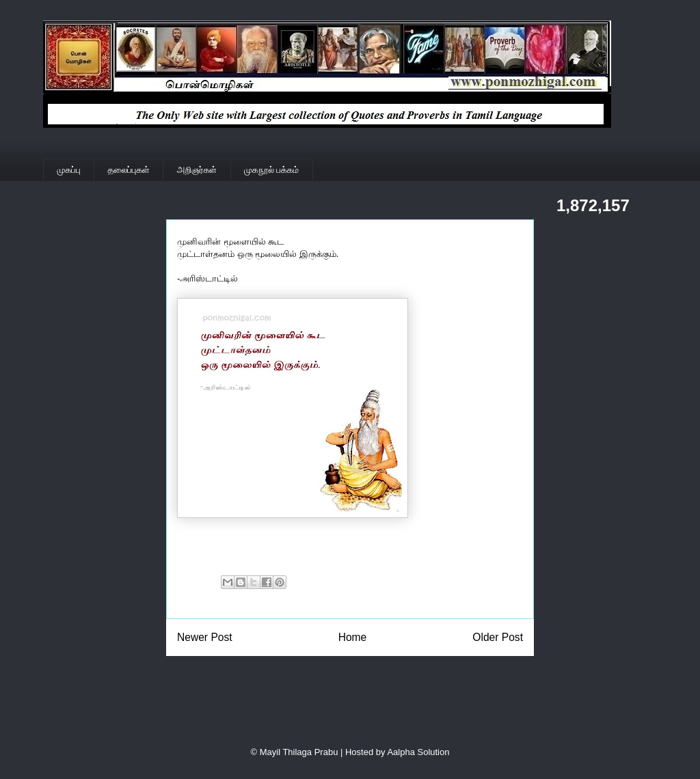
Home (353, 637)
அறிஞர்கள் (197, 170)
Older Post (498, 637)
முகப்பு (69, 170)
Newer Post (205, 637)
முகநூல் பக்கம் (271, 170)
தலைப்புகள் (129, 170)
